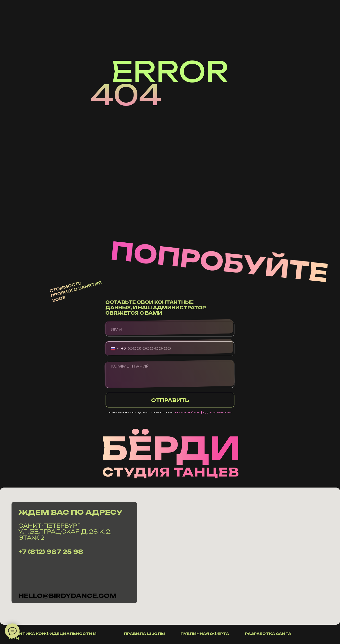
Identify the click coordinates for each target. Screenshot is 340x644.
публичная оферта (205, 634)
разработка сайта (268, 634)
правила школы (144, 634)
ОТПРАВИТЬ (170, 400)
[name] (170, 329)
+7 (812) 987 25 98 (51, 552)
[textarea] (170, 374)
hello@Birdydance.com (67, 596)
